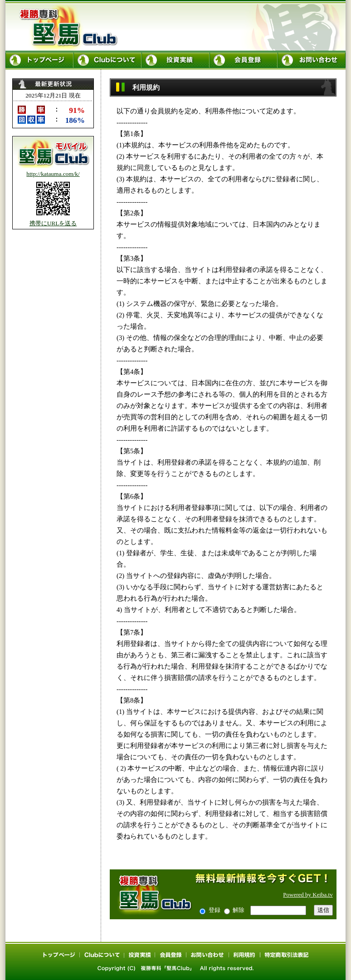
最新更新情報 (53, 103)
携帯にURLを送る (53, 223)
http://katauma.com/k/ (53, 174)
